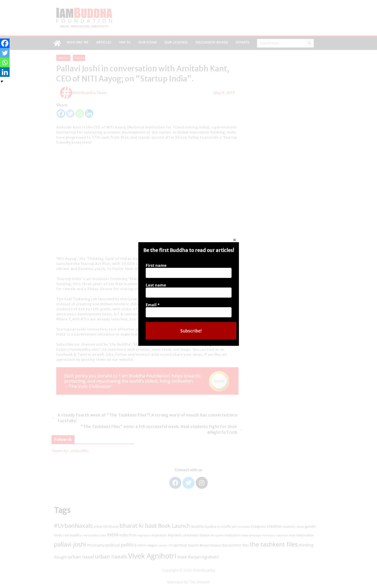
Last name (156, 285)
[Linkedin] (5, 72)
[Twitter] (5, 53)
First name (156, 265)
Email (153, 305)
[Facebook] (5, 43)
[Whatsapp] (5, 62)
